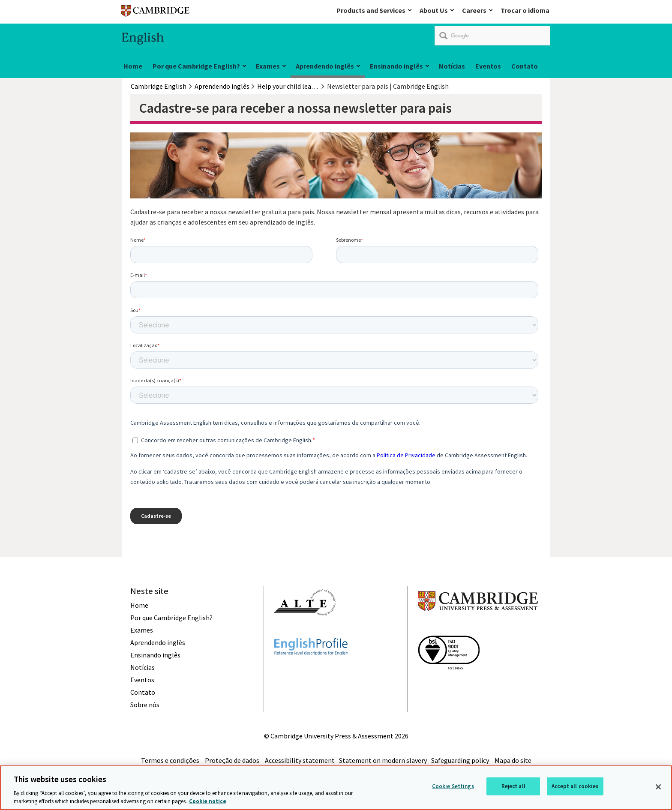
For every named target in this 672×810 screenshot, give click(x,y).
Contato (525, 66)
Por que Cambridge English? (196, 66)
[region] (336, 788)
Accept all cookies (575, 786)
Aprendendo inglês (325, 66)
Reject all (513, 786)
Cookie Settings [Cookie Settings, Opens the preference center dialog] (453, 786)
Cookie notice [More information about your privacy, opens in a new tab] (208, 801)
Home (133, 66)
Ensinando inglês (396, 66)
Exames (268, 66)
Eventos (488, 66)
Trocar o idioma (525, 10)
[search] (492, 36)
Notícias (452, 66)
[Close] (658, 787)
